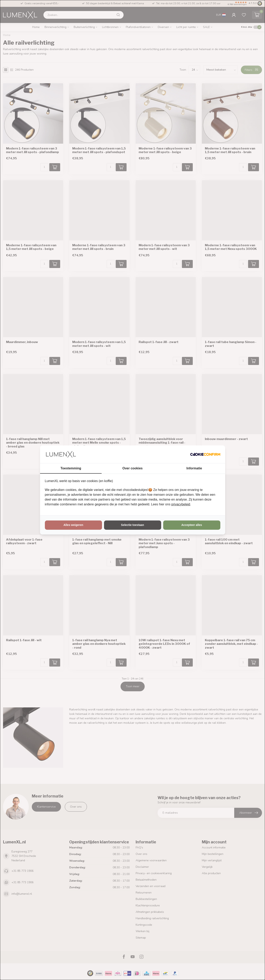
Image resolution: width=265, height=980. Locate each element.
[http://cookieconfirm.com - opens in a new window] (205, 454)
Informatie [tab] (194, 468)
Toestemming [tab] (71, 468)
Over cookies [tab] (132, 468)
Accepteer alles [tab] (192, 525)
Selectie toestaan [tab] (132, 525)
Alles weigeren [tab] (73, 525)
